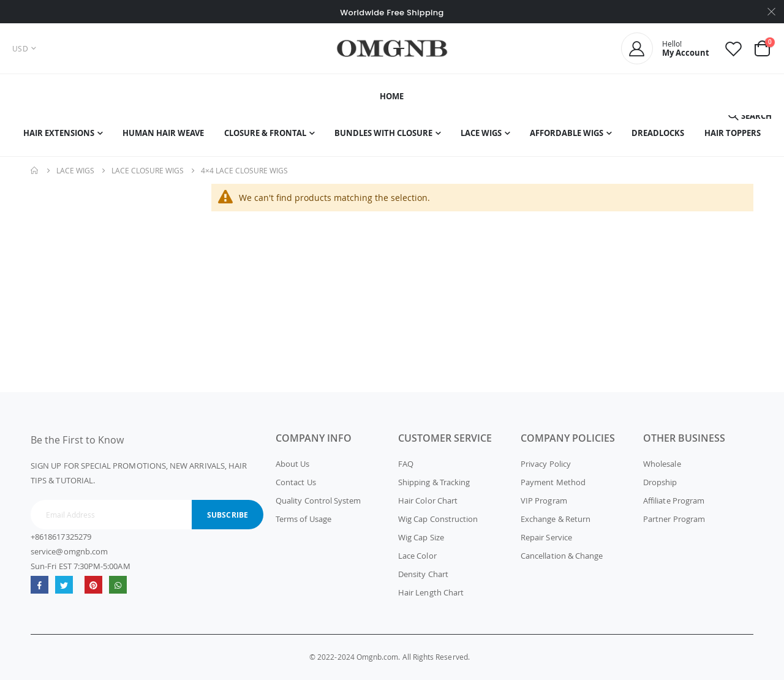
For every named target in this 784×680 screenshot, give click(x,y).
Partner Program (674, 519)
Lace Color (417, 556)
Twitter (64, 585)
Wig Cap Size (421, 537)
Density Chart (423, 574)
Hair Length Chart (431, 592)
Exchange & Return (556, 519)
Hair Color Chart (428, 501)
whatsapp (118, 585)
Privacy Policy (546, 464)
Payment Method (553, 482)
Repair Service (546, 537)
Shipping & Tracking (434, 482)
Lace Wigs (75, 170)
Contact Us (296, 482)
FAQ (406, 464)
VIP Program (544, 501)
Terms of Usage (303, 519)
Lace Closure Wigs (148, 170)
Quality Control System (318, 501)
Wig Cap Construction (438, 519)
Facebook (40, 585)
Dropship (660, 482)
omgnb (93, 585)
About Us (293, 464)
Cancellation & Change (562, 556)
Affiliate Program (674, 501)
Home (35, 170)
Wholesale (662, 464)
